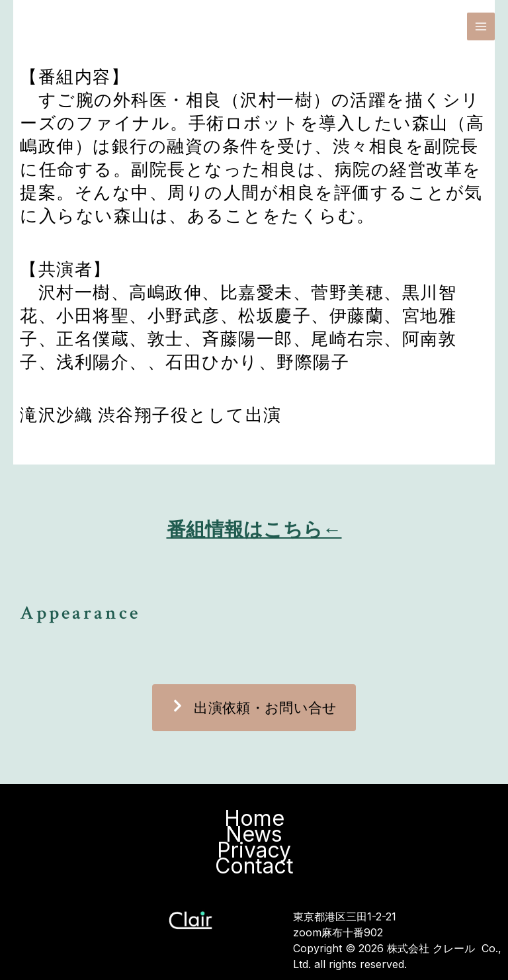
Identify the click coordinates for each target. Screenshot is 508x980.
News (254, 834)
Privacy (254, 850)
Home (254, 819)
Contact (254, 866)
